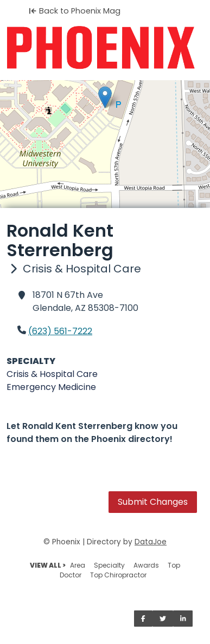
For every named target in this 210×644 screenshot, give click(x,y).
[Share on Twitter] (163, 619)
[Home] (105, 48)
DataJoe (151, 542)
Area (78, 565)
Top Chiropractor (118, 575)
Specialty (109, 565)
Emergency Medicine (51, 387)
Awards (146, 565)
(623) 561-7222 (60, 331)
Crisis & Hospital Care (52, 374)
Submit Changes (153, 502)
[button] (105, 97)
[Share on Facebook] (143, 619)
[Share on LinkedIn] (183, 619)
